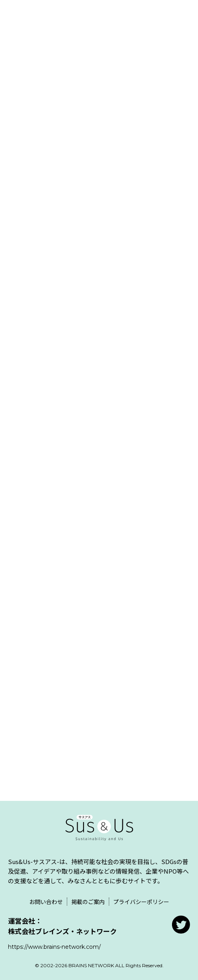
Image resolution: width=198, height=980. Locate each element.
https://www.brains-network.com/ (54, 947)
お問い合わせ (46, 902)
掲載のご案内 (88, 902)
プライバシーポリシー (141, 902)
